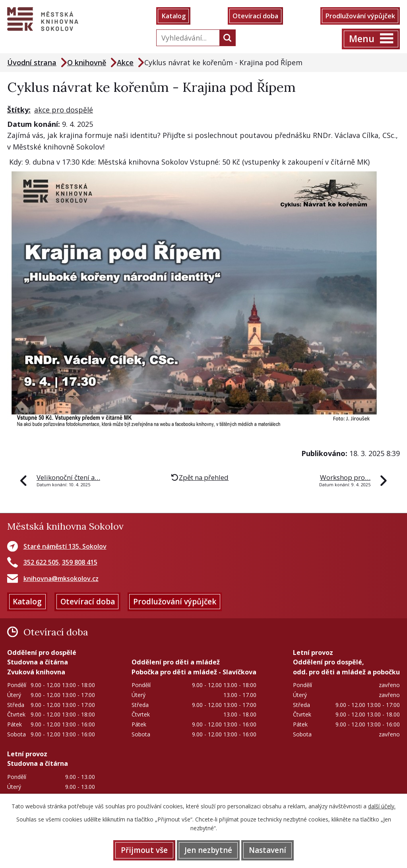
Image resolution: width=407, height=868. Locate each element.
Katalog (173, 16)
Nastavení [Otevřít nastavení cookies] (267, 850)
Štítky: (19, 110)
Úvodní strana (32, 62)
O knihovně (87, 62)
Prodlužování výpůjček (360, 16)
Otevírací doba (255, 16)
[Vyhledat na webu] (186, 38)
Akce (125, 62)
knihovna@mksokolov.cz (61, 579)
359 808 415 (80, 562)
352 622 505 (41, 562)
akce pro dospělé (64, 110)
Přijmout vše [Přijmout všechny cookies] (144, 850)
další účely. (382, 806)
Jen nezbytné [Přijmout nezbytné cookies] (208, 850)
